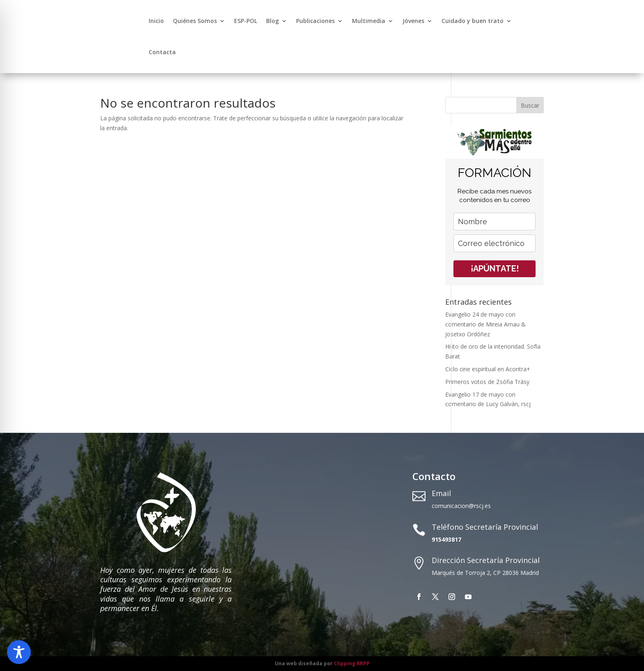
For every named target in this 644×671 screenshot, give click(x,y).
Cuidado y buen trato (473, 21)
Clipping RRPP (352, 663)
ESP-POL (246, 21)
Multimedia (369, 21)
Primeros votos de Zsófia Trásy (487, 382)
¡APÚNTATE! (495, 269)
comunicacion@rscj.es (461, 506)
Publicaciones (315, 21)
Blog (273, 21)
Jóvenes (413, 21)
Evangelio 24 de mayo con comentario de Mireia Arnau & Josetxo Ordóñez (485, 324)
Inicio (156, 21)
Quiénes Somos (195, 21)
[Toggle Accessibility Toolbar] (19, 652)
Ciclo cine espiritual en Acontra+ (488, 369)
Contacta (162, 52)
